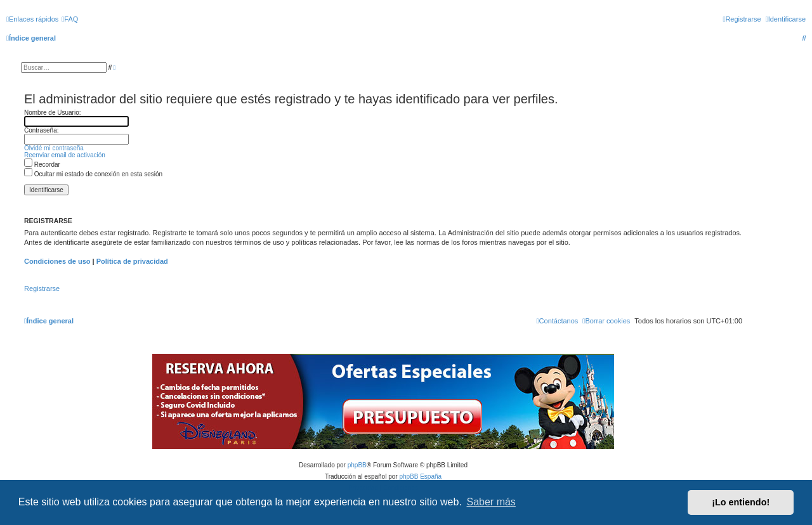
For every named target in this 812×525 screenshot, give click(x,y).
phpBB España (420, 476)
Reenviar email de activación (65, 155)
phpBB (357, 465)
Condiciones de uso (57, 261)
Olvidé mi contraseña (54, 148)
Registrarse (42, 288)
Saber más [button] (491, 502)
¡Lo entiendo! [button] (741, 502)
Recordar (42, 165)
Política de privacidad (132, 261)
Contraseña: (41, 130)
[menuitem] (70, 19)
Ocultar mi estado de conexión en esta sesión (93, 174)
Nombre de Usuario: (52, 113)
